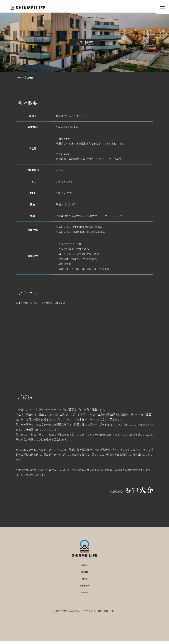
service (84, 575)
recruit (85, 596)
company (84, 589)
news (84, 582)
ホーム (19, 81)
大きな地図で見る (26, 384)
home (85, 568)
